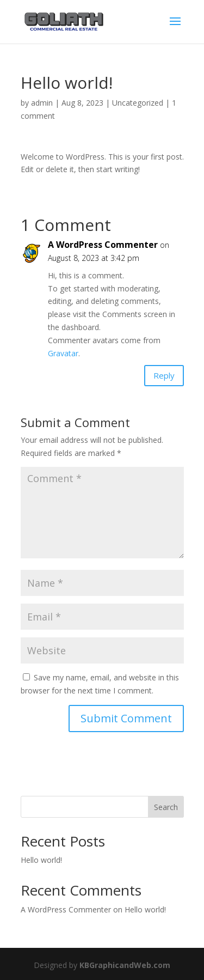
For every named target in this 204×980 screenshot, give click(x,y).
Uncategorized (138, 103)
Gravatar (63, 353)
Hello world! (41, 860)
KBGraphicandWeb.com (125, 965)
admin (42, 103)
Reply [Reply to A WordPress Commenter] (164, 375)
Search (166, 807)
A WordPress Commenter (103, 245)
